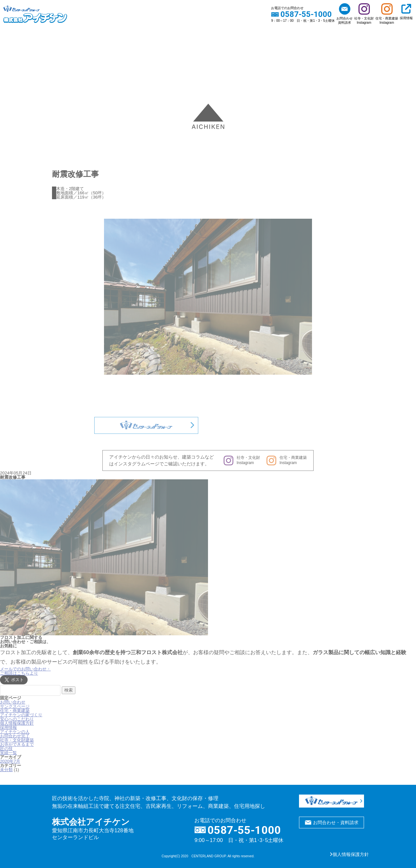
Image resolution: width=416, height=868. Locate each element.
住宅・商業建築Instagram (387, 14)
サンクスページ (15, 706)
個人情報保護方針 (17, 723)
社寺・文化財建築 (17, 740)
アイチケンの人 (15, 732)
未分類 (6, 770)
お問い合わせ (13, 702)
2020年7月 (10, 761)
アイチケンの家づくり (21, 715)
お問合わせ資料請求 (344, 14)
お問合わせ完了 (15, 736)
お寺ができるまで (17, 744)
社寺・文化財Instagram (364, 14)
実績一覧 (8, 753)
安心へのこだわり (17, 719)
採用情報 (406, 12)
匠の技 (6, 749)
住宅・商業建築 (15, 711)
